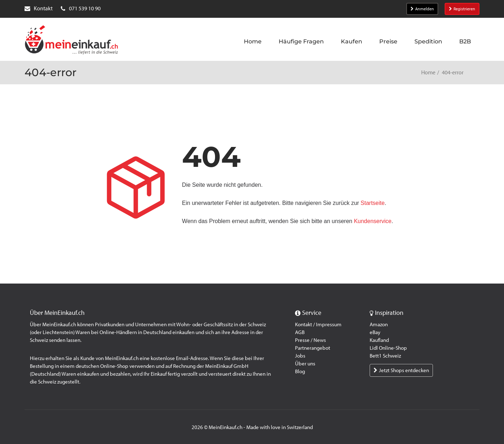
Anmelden (422, 9)
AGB (300, 332)
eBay (375, 332)
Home (428, 72)
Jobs (300, 356)
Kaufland (379, 340)
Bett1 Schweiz (385, 356)
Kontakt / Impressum (318, 324)
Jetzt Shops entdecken (401, 370)
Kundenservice (373, 221)
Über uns (305, 364)
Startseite (373, 203)
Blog (300, 371)
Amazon (379, 324)
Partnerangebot (313, 348)
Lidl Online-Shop (388, 348)
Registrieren (462, 9)
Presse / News (310, 340)
